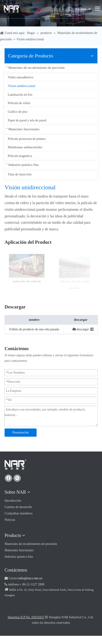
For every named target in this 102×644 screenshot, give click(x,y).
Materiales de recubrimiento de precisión (37, 68)
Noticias (10, 520)
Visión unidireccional (21, 86)
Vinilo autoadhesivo (21, 77)
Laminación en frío (20, 95)
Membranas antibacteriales (25, 147)
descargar (81, 329)
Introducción (13, 501)
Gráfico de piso (18, 112)
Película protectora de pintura (27, 139)
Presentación (21, 432)
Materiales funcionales (24, 129)
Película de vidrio (19, 103)
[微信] (17, 478)
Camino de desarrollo (18, 507)
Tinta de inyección (20, 174)
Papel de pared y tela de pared (27, 120)
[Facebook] (8, 478)
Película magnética (20, 156)
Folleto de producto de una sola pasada (34, 329)
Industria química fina (24, 165)
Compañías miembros (19, 513)
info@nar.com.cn (30, 578)
